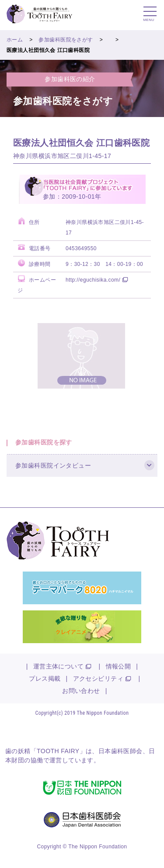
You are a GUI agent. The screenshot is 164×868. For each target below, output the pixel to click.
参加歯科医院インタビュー (53, 465)
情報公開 (119, 666)
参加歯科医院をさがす (66, 40)
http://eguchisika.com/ (93, 280)
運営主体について (58, 666)
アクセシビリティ (98, 679)
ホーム (15, 40)
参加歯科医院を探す (44, 442)
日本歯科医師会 (120, 751)
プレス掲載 (45, 679)
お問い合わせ (81, 691)
